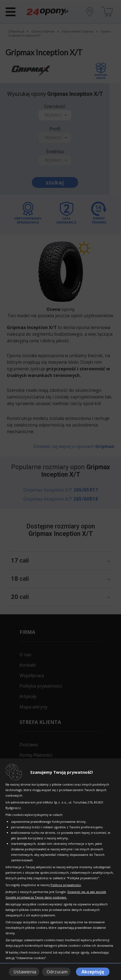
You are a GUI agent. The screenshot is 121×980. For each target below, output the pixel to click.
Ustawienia (25, 972)
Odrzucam (57, 972)
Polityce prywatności (66, 885)
